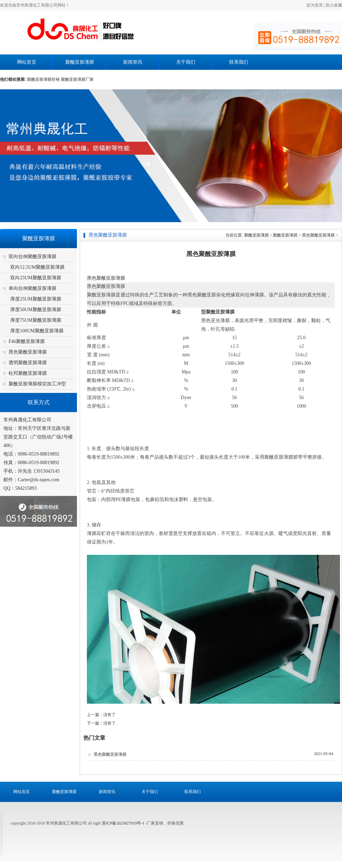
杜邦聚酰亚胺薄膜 (28, 373)
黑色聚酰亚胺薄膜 (28, 352)
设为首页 (315, 5)
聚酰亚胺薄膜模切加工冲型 (37, 384)
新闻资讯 (133, 62)
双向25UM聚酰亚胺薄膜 (36, 278)
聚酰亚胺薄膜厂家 (77, 79)
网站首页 (27, 62)
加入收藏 (334, 5)
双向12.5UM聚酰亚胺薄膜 (37, 267)
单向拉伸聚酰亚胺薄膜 (32, 288)
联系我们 (239, 62)
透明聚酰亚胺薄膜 (28, 363)
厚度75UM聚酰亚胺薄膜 (36, 320)
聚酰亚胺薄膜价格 (43, 79)
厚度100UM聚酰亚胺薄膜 (37, 331)
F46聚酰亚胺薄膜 (27, 341)
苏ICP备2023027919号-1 (124, 823)
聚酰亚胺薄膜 (80, 62)
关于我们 (186, 62)
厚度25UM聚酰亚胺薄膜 (36, 299)
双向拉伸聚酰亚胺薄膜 (32, 257)
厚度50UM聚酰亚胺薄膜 (36, 310)
